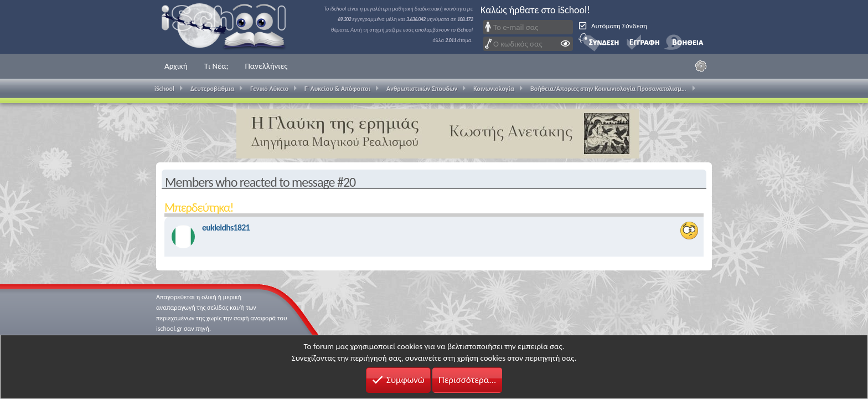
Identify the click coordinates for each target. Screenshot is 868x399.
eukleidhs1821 (226, 227)
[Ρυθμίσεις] (701, 66)
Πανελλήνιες (266, 66)
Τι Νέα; (216, 66)
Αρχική (176, 66)
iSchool (231, 27)
